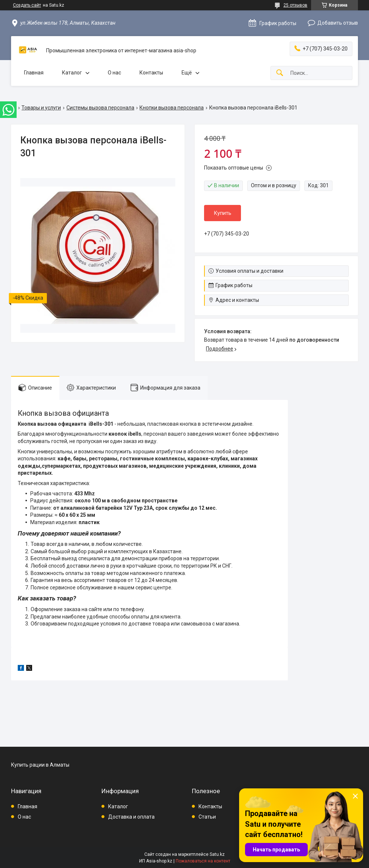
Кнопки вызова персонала (172, 108)
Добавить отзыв (338, 23)
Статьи (207, 817)
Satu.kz (217, 854)
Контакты (151, 73)
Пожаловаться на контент (203, 861)
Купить (223, 213)
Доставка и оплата (131, 817)
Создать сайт (27, 5)
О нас (114, 73)
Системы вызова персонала (100, 108)
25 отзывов (295, 5)
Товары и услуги (41, 108)
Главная (34, 73)
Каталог (72, 73)
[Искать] (280, 73)
